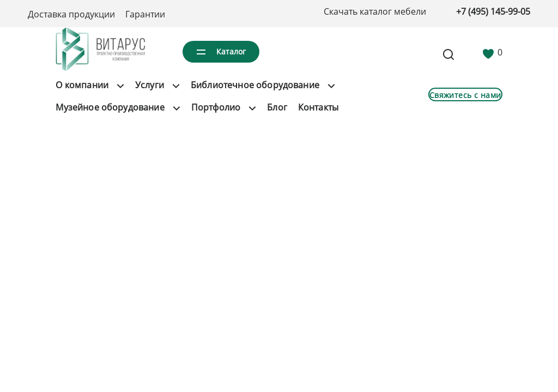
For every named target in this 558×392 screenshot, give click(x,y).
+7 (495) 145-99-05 (493, 11)
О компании (82, 85)
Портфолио (216, 107)
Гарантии (145, 14)
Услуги (150, 85)
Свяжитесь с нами (465, 95)
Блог (277, 107)
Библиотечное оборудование (255, 85)
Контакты (318, 107)
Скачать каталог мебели (375, 11)
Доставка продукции (71, 14)
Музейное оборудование (110, 107)
